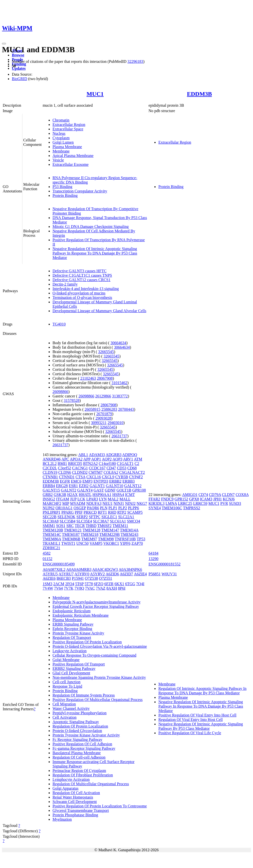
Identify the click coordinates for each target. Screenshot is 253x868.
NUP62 (49, 508)
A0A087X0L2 (54, 570)
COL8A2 (111, 472)
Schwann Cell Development (75, 802)
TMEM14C (52, 535)
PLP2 (123, 508)
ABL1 (83, 455)
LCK (81, 499)
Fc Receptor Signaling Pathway (77, 740)
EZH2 (84, 486)
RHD (112, 512)
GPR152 (181, 499)
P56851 (154, 574)
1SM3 (47, 584)
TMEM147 (110, 530)
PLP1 (113, 508)
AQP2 (107, 459)
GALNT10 (114, 486)
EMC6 (76, 481)
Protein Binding (65, 196)
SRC (70, 526)
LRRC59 (200, 503)
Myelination (62, 819)
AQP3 (117, 459)
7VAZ (101, 588)
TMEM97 (89, 539)
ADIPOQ (130, 455)
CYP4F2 (136, 477)
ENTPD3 (101, 481)
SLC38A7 (101, 521)
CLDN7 (228, 495)
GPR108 (139, 490)
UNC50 (82, 543)
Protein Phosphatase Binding (75, 815)
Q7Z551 (105, 578)
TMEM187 (71, 535)
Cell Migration (64, 704)
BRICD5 (75, 464)
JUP (73, 499)
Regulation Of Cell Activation (76, 793)
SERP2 (82, 517)
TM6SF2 (105, 526)
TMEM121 (73, 530)
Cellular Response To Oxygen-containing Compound (94, 655)
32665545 (106, 352)
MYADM (78, 503)
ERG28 (62, 486)
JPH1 (218, 499)
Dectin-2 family (65, 284)
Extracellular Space (68, 129)
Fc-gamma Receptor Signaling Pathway (84, 748)
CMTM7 (96, 472)
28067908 (105, 378)
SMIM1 (49, 526)
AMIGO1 (190, 495)
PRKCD (90, 512)
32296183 (135, 61)
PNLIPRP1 (52, 512)
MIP (66, 503)
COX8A (242, 495)
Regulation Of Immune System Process (84, 695)
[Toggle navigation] (4, 44)
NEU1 (108, 503)
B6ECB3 (64, 578)
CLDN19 (50, 472)
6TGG (130, 584)
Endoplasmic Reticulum (72, 611)
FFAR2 (154, 499)
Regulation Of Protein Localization (80, 726)
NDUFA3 (94, 503)
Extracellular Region (69, 125)
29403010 (115, 423)
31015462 (119, 383)
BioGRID (19, 79)
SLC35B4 (68, 521)
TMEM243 (129, 535)
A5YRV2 (97, 574)
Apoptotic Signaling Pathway (76, 722)
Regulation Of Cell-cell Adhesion (79, 757)
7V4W (48, 588)
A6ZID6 (112, 574)
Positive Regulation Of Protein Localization (87, 642)
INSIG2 (49, 499)
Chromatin (61, 120)
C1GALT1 (125, 464)
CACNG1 (80, 468)
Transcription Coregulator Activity (80, 191)
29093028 (103, 418)
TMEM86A (52, 539)
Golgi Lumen (63, 142)
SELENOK (66, 517)
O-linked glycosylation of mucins (79, 293)
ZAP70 (137, 543)
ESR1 (73, 486)
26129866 (103, 396)
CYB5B (122, 477)
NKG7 (142, 503)
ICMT (130, 495)
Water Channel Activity (71, 708)
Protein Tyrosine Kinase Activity (78, 633)
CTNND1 (67, 477)
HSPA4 (118, 495)
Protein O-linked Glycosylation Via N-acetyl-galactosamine (100, 646)
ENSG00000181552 (164, 564)
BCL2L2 (50, 464)
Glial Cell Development (71, 673)
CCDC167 (97, 468)
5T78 (89, 584)
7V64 (58, 588)
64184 (153, 553)
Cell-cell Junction (66, 682)
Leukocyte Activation (70, 651)
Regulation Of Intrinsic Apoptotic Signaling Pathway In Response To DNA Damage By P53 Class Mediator (202, 691)
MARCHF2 (52, 503)
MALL (125, 499)
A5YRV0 (82, 574)
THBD (91, 526)
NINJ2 (130, 503)
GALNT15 (51, 490)
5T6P (79, 584)
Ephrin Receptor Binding (72, 629)
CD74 (203, 495)
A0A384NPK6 (130, 570)
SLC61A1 (118, 521)
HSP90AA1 (102, 495)
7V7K (69, 588)
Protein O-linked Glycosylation (77, 731)
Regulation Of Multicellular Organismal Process (91, 784)
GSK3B (60, 495)
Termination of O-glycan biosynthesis (82, 298)
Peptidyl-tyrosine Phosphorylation (80, 713)
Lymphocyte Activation (71, 779)
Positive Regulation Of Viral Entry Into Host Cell (197, 715)
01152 (47, 559)
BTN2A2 (90, 464)
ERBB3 (129, 481)
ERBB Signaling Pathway (73, 624)
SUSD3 (235, 503)
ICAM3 (206, 499)
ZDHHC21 (51, 548)
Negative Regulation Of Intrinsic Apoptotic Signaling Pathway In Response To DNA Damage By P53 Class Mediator (95, 253)
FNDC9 (167, 499)
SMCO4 (134, 521)
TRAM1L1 (52, 543)
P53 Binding (62, 187)
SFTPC (95, 517)
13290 (153, 559)
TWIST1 (68, 543)
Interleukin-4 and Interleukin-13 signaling (86, 289)
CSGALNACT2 (132, 472)
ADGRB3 (113, 455)
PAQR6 (93, 508)
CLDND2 (80, 472)
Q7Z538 (91, 578)
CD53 (122, 468)
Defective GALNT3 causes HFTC (80, 271)
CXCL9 (108, 477)
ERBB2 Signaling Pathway (74, 669)
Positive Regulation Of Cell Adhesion (82, 744)
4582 (47, 553)
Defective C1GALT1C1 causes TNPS (82, 275)
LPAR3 (92, 499)
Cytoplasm (61, 138)
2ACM (59, 584)
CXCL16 (94, 477)
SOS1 (61, 526)
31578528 (72, 400)
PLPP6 (133, 508)
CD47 (111, 468)
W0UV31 (169, 574)
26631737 (119, 436)
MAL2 (113, 499)
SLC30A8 (51, 521)
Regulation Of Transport (72, 638)
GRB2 (48, 495)
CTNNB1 (50, 477)
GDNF (110, 490)
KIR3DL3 (156, 503)
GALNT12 (133, 486)
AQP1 (96, 459)
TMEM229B (110, 535)
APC (65, 459)
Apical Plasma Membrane (73, 156)
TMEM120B (53, 530)
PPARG (68, 512)
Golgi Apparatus (65, 788)
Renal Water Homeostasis (73, 797)
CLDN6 (65, 472)
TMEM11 (120, 526)
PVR (224, 503)
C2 (137, 464)
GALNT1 (97, 486)
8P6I (122, 588)
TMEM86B (71, 539)
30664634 (118, 343)
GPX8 (194, 499)
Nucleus (59, 133)
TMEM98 (106, 539)
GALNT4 (85, 490)
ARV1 (128, 459)
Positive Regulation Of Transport (79, 664)
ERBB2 (115, 481)
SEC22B (50, 517)
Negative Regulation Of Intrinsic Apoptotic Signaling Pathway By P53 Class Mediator (201, 726)
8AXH (112, 588)
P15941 (78, 578)
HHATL (85, 495)
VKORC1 (111, 543)
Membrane (61, 151)
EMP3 (87, 481)
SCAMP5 (135, 512)
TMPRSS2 (191, 508)
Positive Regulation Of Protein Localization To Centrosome (100, 806)
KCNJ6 (229, 499)
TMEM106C (172, 508)
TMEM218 (90, 535)
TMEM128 (91, 530)
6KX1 (119, 584)
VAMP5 (96, 543)
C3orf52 (64, 468)
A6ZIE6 (49, 578)
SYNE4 (155, 508)
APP (87, 459)
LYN (103, 499)
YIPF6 (125, 543)
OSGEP (80, 508)
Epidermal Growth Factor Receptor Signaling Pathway (96, 606)
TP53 (141, 539)
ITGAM (63, 499)
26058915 (92, 409)
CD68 (132, 468)
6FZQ (99, 584)
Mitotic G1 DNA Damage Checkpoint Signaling (91, 227)
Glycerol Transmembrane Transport (81, 810)
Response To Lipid (67, 686)
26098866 (60, 392)
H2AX (72, 495)
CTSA (80, 477)
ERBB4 (49, 486)
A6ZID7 (126, 574)
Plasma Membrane (67, 147)
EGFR (65, 481)
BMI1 (62, 464)
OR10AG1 (64, 508)
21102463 (88, 378)
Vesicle (58, 160)
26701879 (104, 414)
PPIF (79, 512)
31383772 (120, 396)
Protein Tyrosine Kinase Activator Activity (86, 735)
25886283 (109, 409)
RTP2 (122, 512)
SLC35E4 (84, 521)
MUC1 (95, 94)
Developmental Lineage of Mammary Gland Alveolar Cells (99, 311)
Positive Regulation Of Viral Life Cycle (190, 733)
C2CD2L (50, 468)
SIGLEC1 (109, 517)
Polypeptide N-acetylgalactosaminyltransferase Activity (97, 602)
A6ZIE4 (140, 574)
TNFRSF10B (125, 539)
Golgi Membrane (66, 660)
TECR (80, 526)
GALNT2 (69, 490)
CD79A (215, 495)
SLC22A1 (126, 517)
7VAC (90, 588)
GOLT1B (124, 490)
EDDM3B (199, 94)
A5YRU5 (50, 574)
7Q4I (140, 584)
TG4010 (59, 324)
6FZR (109, 584)
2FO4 (70, 584)
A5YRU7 (66, 574)
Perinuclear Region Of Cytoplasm (79, 771)
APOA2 (76, 459)
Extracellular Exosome (71, 164)
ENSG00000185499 (59, 564)
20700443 (126, 409)
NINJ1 (119, 503)
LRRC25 (185, 503)
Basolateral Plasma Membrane (77, 753)
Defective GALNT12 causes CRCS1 (81, 280)
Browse (18, 55)
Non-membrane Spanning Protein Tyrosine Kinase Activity (99, 677)
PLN (104, 508)
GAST (99, 490)
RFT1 (102, 512)
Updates (19, 68)
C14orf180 (107, 464)
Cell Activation (64, 717)
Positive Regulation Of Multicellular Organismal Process (98, 700)
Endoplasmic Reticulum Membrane (81, 615)
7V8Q (79, 588)
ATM (138, 459)
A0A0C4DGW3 (105, 570)
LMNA (171, 503)
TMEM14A (129, 530)
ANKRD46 (52, 459)
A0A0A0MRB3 (79, 570)
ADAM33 (97, 455)
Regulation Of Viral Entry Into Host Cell (190, 720)
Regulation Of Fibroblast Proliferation (83, 775)
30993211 (99, 423)
